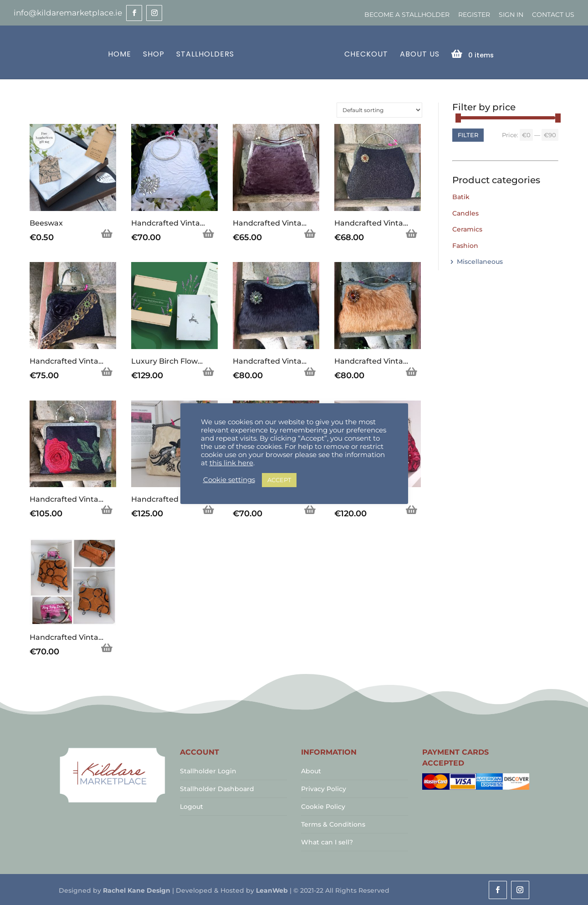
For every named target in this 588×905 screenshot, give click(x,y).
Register (474, 15)
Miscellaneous (480, 261)
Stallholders (207, 54)
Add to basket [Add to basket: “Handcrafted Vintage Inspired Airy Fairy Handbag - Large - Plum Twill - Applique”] (412, 509)
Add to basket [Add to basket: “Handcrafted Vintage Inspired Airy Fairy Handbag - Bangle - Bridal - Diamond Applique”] (209, 233)
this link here (231, 463)
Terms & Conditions (333, 823)
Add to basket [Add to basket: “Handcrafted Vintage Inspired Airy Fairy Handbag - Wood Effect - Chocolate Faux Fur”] (310, 233)
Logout (192, 806)
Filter (468, 134)
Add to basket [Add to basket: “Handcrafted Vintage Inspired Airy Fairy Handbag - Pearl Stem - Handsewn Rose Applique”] (107, 509)
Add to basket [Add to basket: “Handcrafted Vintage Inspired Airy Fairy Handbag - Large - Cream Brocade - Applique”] (209, 509)
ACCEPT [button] (279, 480)
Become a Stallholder (407, 15)
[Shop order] (379, 109)
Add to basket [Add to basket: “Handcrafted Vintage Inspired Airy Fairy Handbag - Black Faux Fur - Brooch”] (310, 371)
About (311, 770)
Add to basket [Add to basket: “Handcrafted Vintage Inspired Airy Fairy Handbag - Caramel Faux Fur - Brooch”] (412, 371)
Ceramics (467, 228)
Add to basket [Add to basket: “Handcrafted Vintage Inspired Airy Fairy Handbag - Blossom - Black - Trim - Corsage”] (107, 371)
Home (121, 54)
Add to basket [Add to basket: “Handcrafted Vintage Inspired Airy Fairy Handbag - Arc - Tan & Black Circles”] (107, 648)
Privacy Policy (324, 788)
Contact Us (553, 15)
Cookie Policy (323, 806)
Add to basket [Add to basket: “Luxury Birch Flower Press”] (209, 371)
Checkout (364, 54)
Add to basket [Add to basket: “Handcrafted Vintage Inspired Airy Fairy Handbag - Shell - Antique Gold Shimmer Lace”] (412, 233)
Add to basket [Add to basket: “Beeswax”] (107, 233)
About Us (418, 54)
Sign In (511, 15)
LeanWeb (272, 890)
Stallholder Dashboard (217, 788)
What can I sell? (327, 841)
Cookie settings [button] (229, 480)
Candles (465, 212)
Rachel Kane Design (137, 890)
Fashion (465, 245)
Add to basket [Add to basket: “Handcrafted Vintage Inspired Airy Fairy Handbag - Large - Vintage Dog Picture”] (310, 509)
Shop (155, 54)
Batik (461, 196)
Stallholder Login (208, 770)
